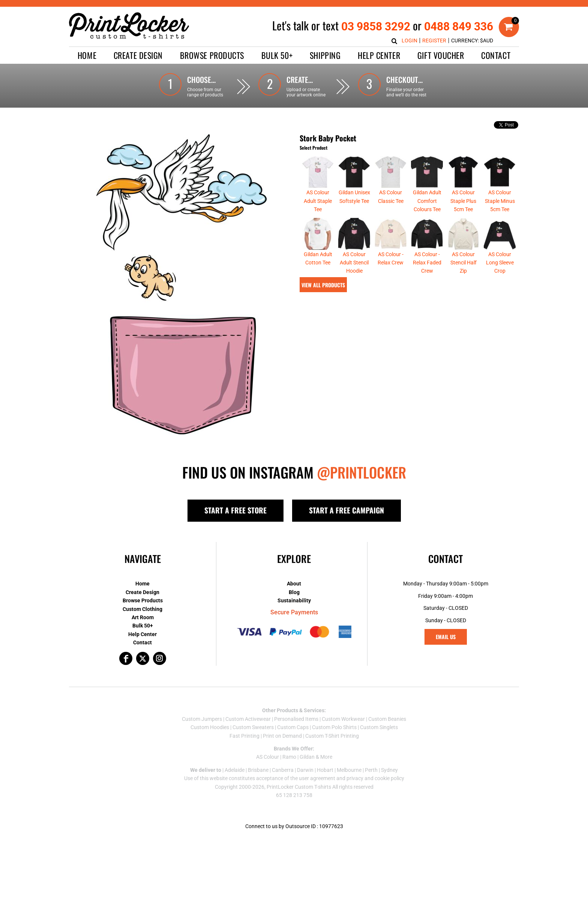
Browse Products (143, 600)
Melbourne (349, 770)
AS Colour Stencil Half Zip (463, 263)
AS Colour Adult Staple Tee (318, 201)
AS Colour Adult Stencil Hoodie (354, 263)
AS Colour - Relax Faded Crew (427, 263)
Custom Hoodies (210, 727)
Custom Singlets (379, 727)
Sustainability (294, 600)
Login (409, 41)
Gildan (307, 757)
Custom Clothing (142, 609)
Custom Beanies (387, 719)
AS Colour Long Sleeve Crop (500, 263)
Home (142, 584)
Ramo (289, 757)
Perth (371, 770)
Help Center (142, 634)
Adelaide (235, 770)
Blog (294, 592)
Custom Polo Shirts (334, 727)
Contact (142, 642)
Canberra (283, 770)
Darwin (305, 770)
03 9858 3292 (376, 26)
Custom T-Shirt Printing (332, 736)
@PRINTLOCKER (361, 472)
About (294, 584)
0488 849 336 (459, 26)
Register (434, 41)
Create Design (142, 592)
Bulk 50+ (143, 626)
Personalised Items (296, 719)
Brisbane (258, 770)
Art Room (143, 617)
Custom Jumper (201, 719)
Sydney (389, 770)
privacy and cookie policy (375, 778)
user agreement (317, 778)
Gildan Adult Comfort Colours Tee (427, 201)
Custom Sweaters (253, 727)
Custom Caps (293, 727)
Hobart (325, 770)
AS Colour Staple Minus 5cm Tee (500, 201)
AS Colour (268, 757)
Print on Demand (282, 736)
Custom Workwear (343, 719)
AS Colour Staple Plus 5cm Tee (463, 201)
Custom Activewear (248, 719)
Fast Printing (244, 736)
